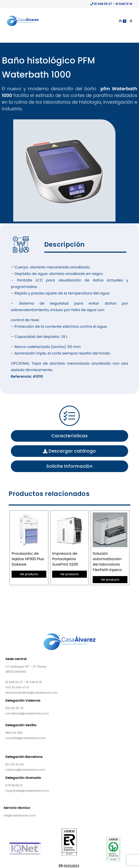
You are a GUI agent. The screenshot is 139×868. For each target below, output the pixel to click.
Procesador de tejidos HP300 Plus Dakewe (28, 559)
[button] (69, 436)
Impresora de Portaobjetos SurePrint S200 (65, 559)
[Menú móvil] (130, 21)
